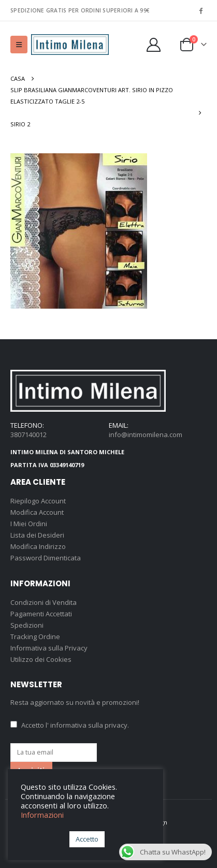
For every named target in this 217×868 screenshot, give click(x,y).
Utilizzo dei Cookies (41, 659)
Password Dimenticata (46, 558)
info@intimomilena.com (146, 435)
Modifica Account (37, 512)
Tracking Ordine (35, 636)
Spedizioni (27, 625)
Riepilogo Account (38, 501)
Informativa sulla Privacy (49, 648)
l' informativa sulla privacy (86, 725)
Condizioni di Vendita (44, 602)
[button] (19, 45)
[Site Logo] (70, 45)
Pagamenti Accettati (41, 614)
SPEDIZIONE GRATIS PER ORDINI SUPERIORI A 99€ (80, 10)
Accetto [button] (87, 839)
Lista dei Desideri (37, 535)
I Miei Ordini (29, 524)
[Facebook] (200, 10)
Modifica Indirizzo (38, 546)
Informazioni (42, 815)
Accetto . (70, 725)
